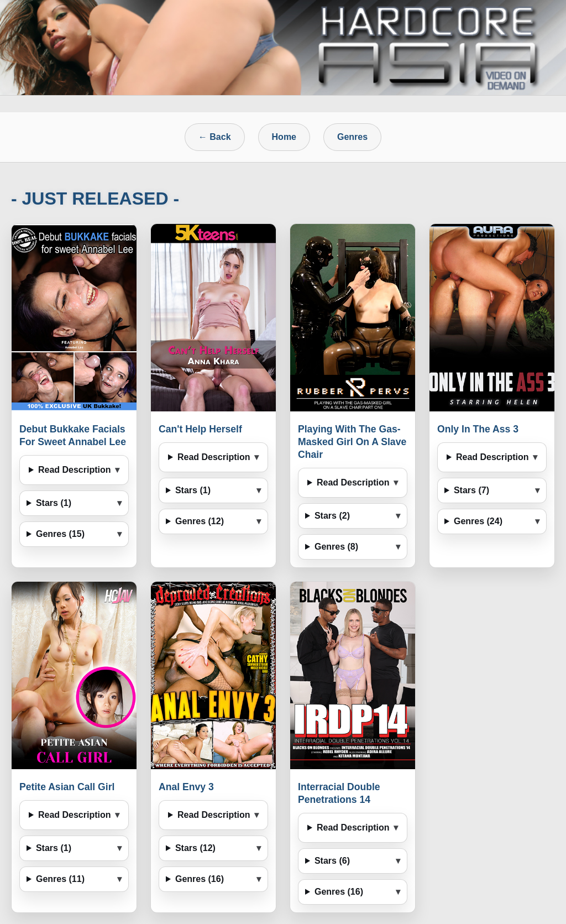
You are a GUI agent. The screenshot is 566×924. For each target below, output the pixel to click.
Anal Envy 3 (186, 787)
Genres (352, 137)
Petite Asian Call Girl (67, 787)
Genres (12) (200, 521)
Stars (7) (471, 490)
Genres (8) (336, 547)
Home (284, 137)
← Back (215, 137)
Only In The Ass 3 (478, 429)
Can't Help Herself (200, 429)
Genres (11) (60, 879)
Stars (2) (332, 516)
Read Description (75, 470)
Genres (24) (478, 521)
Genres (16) (200, 879)
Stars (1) (54, 503)
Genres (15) (60, 534)
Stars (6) (332, 861)
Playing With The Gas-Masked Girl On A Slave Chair (352, 442)
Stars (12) (195, 848)
